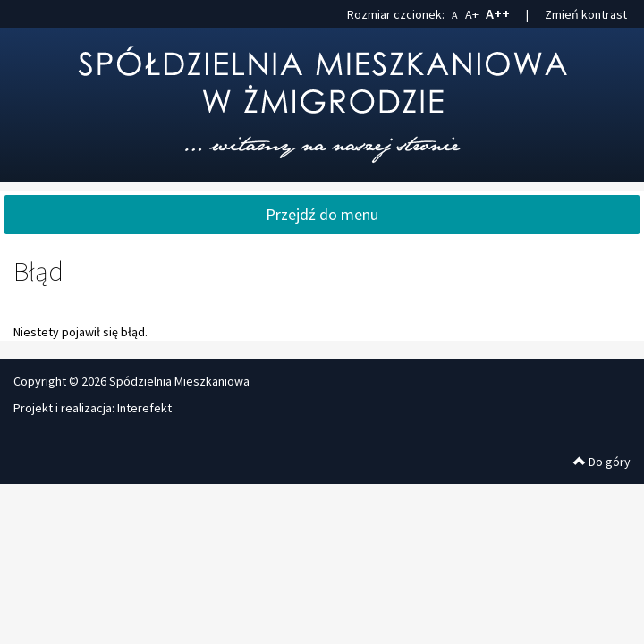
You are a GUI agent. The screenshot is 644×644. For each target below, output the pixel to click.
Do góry (602, 462)
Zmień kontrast (586, 14)
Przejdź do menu (322, 214)
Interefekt (144, 408)
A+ (472, 14)
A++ (498, 13)
